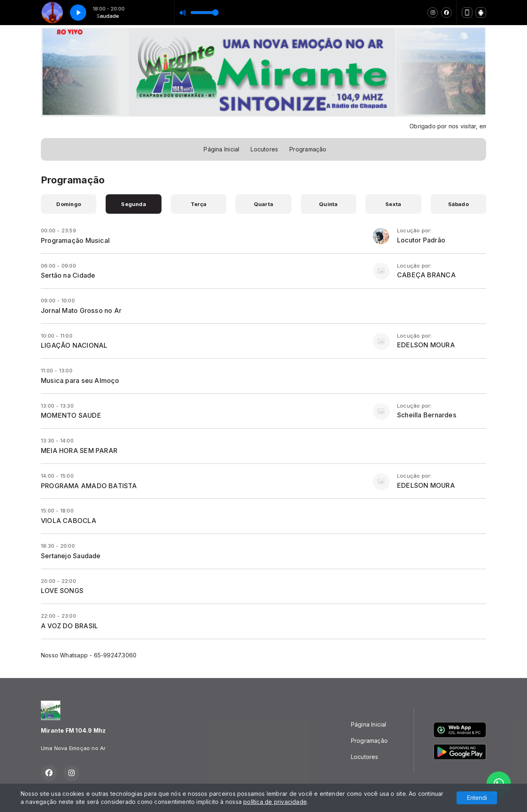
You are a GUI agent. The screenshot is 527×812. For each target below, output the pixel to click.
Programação (308, 149)
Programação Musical (75, 240)
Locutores (264, 149)
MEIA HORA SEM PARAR (79, 451)
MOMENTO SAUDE (71, 415)
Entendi (477, 798)
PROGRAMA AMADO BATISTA (89, 486)
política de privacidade (275, 802)
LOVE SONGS (62, 591)
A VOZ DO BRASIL (69, 626)
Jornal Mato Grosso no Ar (81, 310)
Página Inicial (221, 149)
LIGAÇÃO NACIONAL (74, 345)
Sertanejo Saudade (71, 556)
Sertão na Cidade (68, 275)
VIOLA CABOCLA (69, 521)
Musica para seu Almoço (80, 380)
